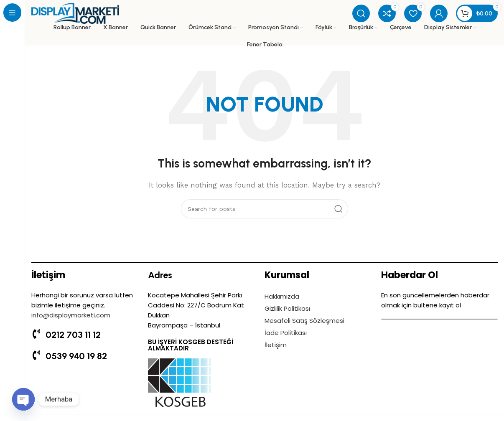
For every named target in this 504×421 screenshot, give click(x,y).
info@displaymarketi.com (71, 315)
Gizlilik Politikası (287, 308)
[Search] (361, 13)
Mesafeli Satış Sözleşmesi (304, 321)
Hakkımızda (282, 296)
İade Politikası (286, 333)
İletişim (276, 345)
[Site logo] (75, 13)
